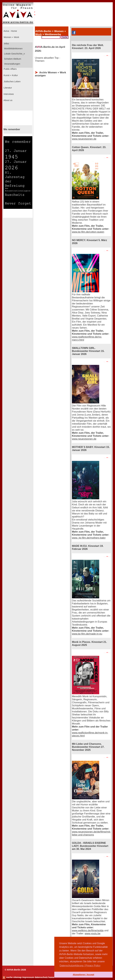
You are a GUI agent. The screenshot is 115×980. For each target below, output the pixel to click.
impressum (28, 977)
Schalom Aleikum (12, 59)
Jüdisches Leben (12, 82)
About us (8, 100)
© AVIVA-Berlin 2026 (15, 970)
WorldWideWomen (13, 49)
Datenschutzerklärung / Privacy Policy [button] (80, 966)
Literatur (7, 88)
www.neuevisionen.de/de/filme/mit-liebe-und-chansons (91, 833)
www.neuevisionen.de (84, 139)
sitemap (17, 977)
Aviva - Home (10, 31)
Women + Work (11, 37)
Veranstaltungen (12, 64)
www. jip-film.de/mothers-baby (89, 538)
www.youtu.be (93, 934)
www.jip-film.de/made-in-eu (87, 634)
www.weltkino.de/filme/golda (88, 930)
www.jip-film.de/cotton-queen (88, 232)
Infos (6, 44)
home (51, 977)
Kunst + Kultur (10, 75)
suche (9, 977)
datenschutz (41, 977)
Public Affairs (10, 69)
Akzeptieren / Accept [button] (83, 975)
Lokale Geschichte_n (14, 54)
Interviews (8, 94)
